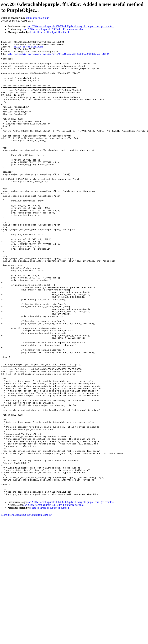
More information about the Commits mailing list (27, 606)
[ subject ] (54, 32)
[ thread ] (43, 32)
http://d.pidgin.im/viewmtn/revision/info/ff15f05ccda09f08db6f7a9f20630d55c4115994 (58, 57)
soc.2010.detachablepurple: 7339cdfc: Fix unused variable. (54, 29)
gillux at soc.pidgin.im (38, 18)
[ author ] (64, 32)
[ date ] (34, 32)
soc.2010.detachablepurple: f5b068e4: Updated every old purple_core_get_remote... (71, 26)
